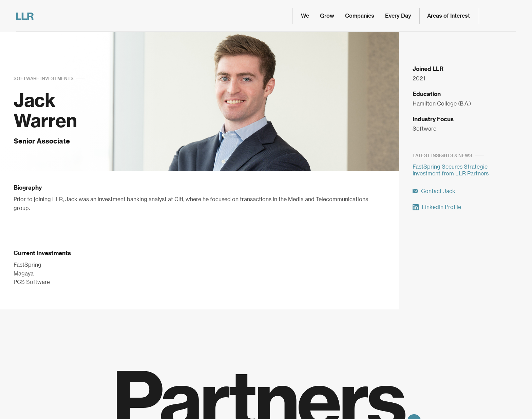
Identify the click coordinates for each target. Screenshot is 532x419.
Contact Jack (434, 191)
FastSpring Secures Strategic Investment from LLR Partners (451, 170)
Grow (327, 16)
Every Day (398, 16)
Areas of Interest (449, 16)
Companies (360, 16)
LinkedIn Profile (437, 207)
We (305, 16)
